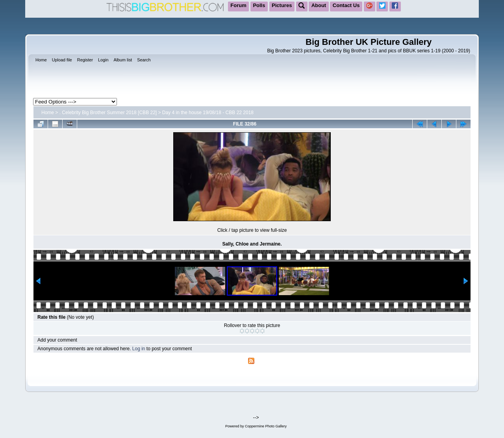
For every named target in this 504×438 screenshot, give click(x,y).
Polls (259, 5)
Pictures (282, 5)
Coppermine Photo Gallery (266, 426)
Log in (139, 349)
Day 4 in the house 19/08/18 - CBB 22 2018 (208, 113)
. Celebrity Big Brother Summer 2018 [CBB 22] (108, 113)
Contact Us (346, 5)
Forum (238, 5)
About (319, 5)
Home (48, 113)
